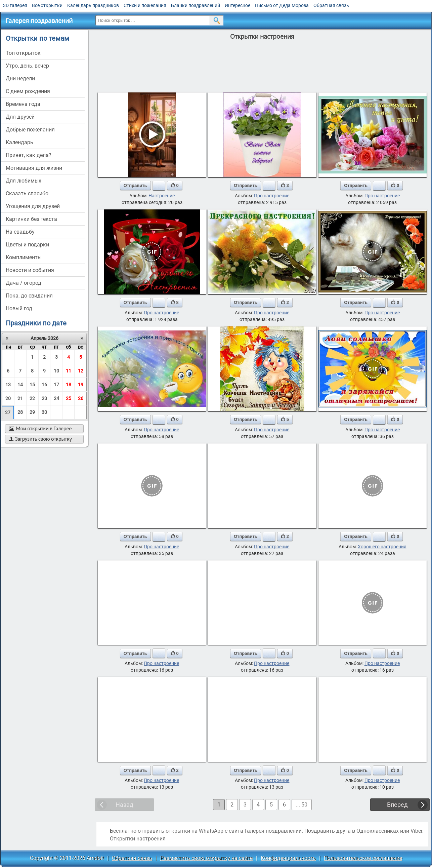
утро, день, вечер (27, 66)
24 (56, 398)
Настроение (162, 196)
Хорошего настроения (382, 547)
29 (32, 412)
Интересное (237, 5)
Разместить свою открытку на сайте (206, 858)
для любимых (24, 181)
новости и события (30, 270)
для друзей (20, 117)
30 (44, 412)
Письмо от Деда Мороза (282, 5)
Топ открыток (23, 53)
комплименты (24, 257)
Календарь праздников (93, 5)
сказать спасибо (27, 193)
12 (81, 371)
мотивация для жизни (34, 168)
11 (69, 371)
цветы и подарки (27, 245)
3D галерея (15, 5)
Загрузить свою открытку (40, 439)
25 (69, 398)
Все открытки (47, 5)
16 (44, 385)
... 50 (302, 805)
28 (20, 412)
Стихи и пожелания (145, 5)
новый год (19, 308)
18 (69, 385)
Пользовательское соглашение (363, 858)
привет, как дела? (29, 155)
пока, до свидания (29, 296)
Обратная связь (331, 5)
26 (81, 398)
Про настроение (272, 196)
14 (20, 385)
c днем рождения (28, 91)
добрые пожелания (30, 130)
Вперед (397, 805)
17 (56, 385)
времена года (23, 104)
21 (20, 398)
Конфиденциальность (288, 858)
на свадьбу (20, 232)
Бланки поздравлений (196, 5)
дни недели (20, 78)
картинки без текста (31, 219)
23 (44, 398)
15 (32, 385)
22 (32, 398)
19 (81, 385)
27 (8, 412)
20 (8, 398)
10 (56, 371)
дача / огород (24, 283)
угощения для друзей (33, 206)
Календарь (19, 142)
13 (8, 385)
